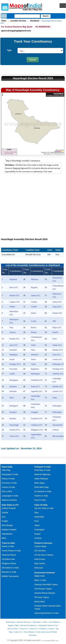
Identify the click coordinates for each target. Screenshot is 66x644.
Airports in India (41, 496)
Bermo (34, 328)
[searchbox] (27, 16)
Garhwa (56, 430)
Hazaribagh (14, 425)
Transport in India (43, 467)
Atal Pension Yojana (43, 589)
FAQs (45, 622)
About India (7, 467)
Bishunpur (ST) (59, 364)
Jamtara (12, 332)
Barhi (12, 398)
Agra (36, 513)
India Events (40, 559)
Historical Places (9, 555)
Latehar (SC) (58, 391)
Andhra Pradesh (9, 508)
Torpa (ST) (57, 307)
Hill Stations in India (10, 568)
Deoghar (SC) (15, 364)
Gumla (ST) (57, 359)
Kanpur (38, 534)
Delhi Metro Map (42, 487)
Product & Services (43, 543)
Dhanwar (35, 279)
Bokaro (34, 332)
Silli (54, 321)
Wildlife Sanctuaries (10, 576)
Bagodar (34, 287)
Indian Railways (41, 479)
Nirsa (33, 350)
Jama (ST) (14, 345)
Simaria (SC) (15, 430)
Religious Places (9, 563)
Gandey (34, 302)
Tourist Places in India (11, 551)
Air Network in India (43, 492)
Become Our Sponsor (28, 625)
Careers (51, 629)
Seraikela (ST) (37, 419)
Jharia (33, 359)
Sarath (12, 359)
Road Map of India (42, 470)
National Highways (42, 474)
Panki (55, 398)
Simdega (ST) (58, 369)
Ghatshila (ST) (37, 380)
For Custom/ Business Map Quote (17, 27)
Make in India (40, 580)
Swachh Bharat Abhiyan (45, 593)
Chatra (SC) (14, 436)
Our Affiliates (54, 622)
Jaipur (37, 525)
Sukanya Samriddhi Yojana (46, 585)
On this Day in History (44, 555)
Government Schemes (45, 573)
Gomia (34, 321)
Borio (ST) (14, 287)
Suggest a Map (13, 625)
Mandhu (13, 419)
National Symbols (9, 500)
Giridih (34, 307)
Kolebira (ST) (58, 374)
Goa (4, 517)
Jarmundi (13, 350)
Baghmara (35, 369)
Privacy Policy (13, 629)
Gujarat (5, 513)
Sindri (33, 345)
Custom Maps (40, 546)
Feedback (43, 629)
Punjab (5, 521)
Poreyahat (13, 369)
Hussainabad (57, 425)
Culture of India (8, 487)
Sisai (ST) (56, 355)
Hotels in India (8, 546)
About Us (24, 629)
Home (4, 21)
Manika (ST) (58, 386)
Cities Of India (41, 505)
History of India (8, 479)
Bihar (4, 538)
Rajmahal (13, 279)
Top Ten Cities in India (44, 508)
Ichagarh (34, 412)
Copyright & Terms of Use (48, 625)
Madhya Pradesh (9, 530)
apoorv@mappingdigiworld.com (16, 31)
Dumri (33, 313)
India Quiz (39, 568)
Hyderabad (39, 517)
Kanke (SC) (57, 345)
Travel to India (8, 543)
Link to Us (18, 632)
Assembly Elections (18, 21)
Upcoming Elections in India (46, 613)
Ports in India (40, 500)
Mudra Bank (40, 602)
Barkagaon (14, 406)
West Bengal (7, 525)
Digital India (40, 576)
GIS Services (40, 551)
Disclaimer (37, 622)
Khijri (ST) (57, 328)
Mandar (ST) (58, 350)
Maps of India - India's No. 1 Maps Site (4, 7)
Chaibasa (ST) (37, 425)
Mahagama (14, 380)
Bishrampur (57, 412)
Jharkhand (35, 21)
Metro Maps (40, 483)
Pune (37, 521)
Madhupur (14, 355)
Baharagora (35, 374)
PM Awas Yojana (42, 597)
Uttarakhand (7, 534)
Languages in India (10, 496)
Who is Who (7, 492)
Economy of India (9, 483)
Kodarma (13, 386)
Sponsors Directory (24, 622)
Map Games (40, 563)
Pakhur (12, 307)
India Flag (6, 470)
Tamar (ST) (57, 302)
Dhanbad (34, 355)
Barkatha (13, 391)
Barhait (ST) (14, 295)
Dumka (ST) (14, 339)
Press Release (29, 632)
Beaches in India (9, 572)
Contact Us (33, 629)
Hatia (55, 339)
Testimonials (10, 622)
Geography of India (10, 474)
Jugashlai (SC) (37, 391)
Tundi (33, 364)
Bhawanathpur (58, 436)
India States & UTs (10, 505)
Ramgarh (13, 412)
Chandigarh (39, 530)
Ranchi (55, 332)
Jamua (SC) (36, 295)
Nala (11, 328)
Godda (12, 374)
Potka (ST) (35, 386)
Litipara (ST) (15, 302)
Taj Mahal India (8, 559)
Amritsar (38, 538)
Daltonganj (57, 406)
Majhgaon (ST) (37, 430)
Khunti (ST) (57, 313)
